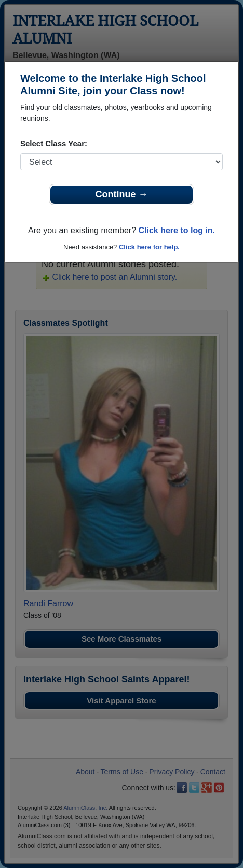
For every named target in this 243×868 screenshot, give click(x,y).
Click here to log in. (177, 230)
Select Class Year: (54, 143)
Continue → (122, 194)
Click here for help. (149, 247)
